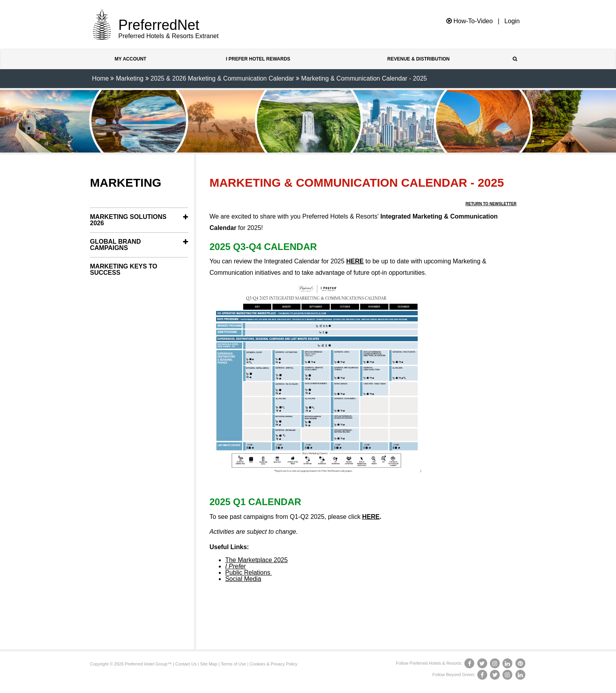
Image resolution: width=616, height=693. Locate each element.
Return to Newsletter (491, 204)
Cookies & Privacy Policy (273, 664)
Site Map (208, 664)
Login (512, 21)
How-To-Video (470, 21)
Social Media (243, 579)
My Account (131, 59)
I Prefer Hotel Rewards (258, 59)
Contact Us (186, 664)
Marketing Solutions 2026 (128, 220)
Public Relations (248, 573)
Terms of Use (234, 664)
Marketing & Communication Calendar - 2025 (364, 78)
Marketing (130, 78)
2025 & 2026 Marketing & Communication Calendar (222, 78)
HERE (355, 261)
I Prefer (235, 566)
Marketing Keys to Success (124, 269)
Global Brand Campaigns (115, 245)
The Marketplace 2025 (256, 560)
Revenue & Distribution (419, 59)
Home (100, 78)
